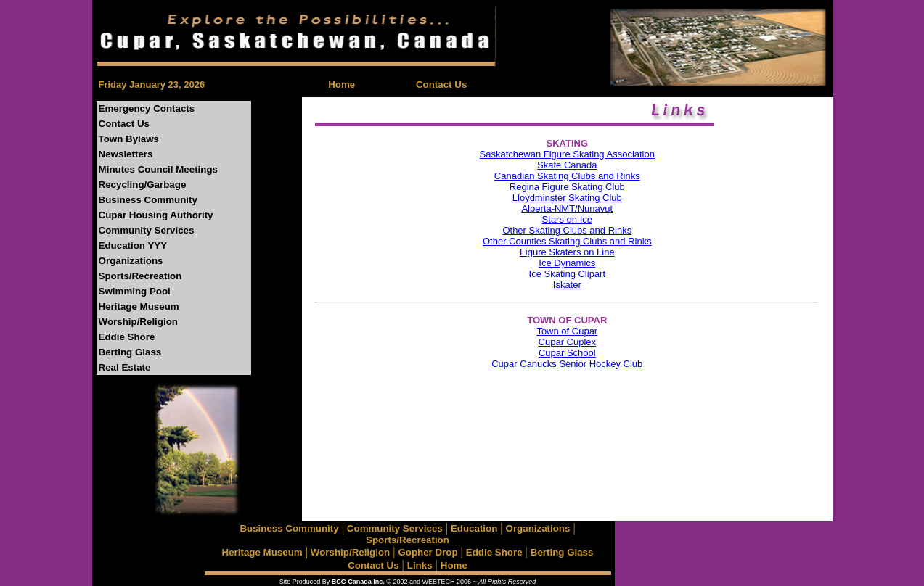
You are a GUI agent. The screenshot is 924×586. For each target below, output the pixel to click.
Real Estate (125, 367)
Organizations (131, 261)
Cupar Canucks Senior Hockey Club (567, 364)
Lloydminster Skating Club (567, 198)
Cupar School (567, 353)
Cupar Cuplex (568, 342)
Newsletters (126, 154)
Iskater (567, 285)
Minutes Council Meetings (158, 169)
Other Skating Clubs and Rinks (567, 230)
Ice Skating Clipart (568, 274)
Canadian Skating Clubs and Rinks (567, 176)
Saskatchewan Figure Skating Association (567, 154)
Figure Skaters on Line (567, 252)
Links (420, 565)
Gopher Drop (428, 552)
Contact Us (441, 84)
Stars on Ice (567, 219)
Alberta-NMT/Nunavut (567, 209)
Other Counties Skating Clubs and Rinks (567, 241)
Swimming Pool (135, 291)
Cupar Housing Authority (156, 215)
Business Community (148, 200)
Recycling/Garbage (143, 185)
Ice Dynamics (567, 263)
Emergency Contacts (147, 108)
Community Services (147, 230)
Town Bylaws (129, 139)
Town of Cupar (567, 331)
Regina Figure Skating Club (567, 187)
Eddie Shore (127, 337)
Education (474, 528)
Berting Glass (130, 352)
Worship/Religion (138, 322)
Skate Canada (567, 165)
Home (342, 84)
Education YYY (133, 245)
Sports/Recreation (140, 276)
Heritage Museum (139, 306)
